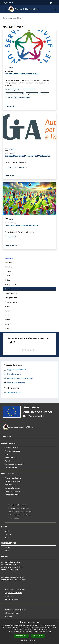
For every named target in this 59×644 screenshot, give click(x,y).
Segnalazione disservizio (14, 593)
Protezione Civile (11, 302)
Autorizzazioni (14, 518)
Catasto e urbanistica (12, 491)
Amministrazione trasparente (15, 610)
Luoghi (7, 547)
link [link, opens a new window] (50, 631)
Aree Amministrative (12, 451)
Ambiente (9, 262)
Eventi (7, 551)
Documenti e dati (11, 468)
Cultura (8, 276)
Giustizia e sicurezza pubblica (19, 508)
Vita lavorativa (10, 485)
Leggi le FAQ (9, 596)
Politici (7, 461)
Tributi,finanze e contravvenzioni (20, 512)
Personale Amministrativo (14, 464)
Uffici (7, 454)
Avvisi (9, 67)
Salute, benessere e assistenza (19, 515)
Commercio (9, 267)
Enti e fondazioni (11, 458)
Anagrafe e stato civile (13, 478)
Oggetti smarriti (11, 293)
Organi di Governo (11, 448)
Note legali (9, 616)
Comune (8, 271)
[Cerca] (55, 9)
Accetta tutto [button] (21, 636)
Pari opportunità (11, 298)
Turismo (8, 324)
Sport (7, 315)
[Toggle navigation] (4, 9)
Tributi (7, 320)
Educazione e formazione (17, 505)
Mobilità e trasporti (12, 495)
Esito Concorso (10, 284)
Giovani (8, 289)
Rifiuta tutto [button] (38, 636)
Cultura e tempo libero (13, 481)
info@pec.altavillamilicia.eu (15, 577)
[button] (29, 640)
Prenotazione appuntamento (15, 589)
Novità (12, 18)
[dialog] (29, 631)
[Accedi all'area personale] (51, 3)
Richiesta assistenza (12, 599)
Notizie (7, 531)
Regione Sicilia (8, 3)
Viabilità (8, 328)
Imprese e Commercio (13, 488)
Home (5, 18)
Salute (7, 306)
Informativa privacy (12, 613)
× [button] (57, 621)
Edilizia (8, 280)
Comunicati (11, 149)
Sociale (8, 311)
